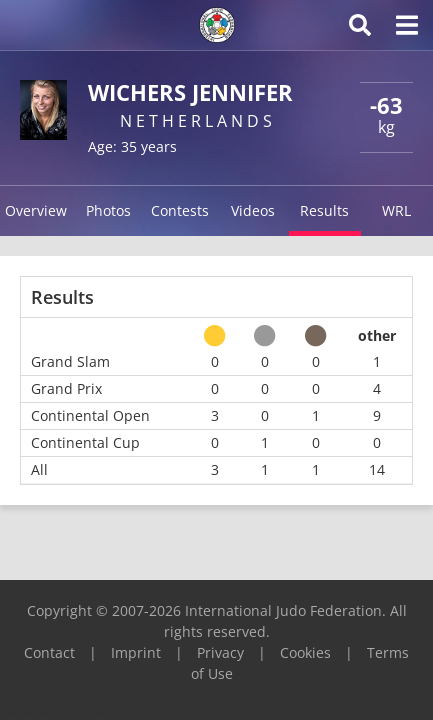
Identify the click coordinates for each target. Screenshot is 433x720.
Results (324, 210)
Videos (253, 210)
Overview (36, 210)
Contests (180, 210)
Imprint (136, 652)
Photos (108, 210)
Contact (49, 652)
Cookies (305, 652)
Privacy (220, 652)
